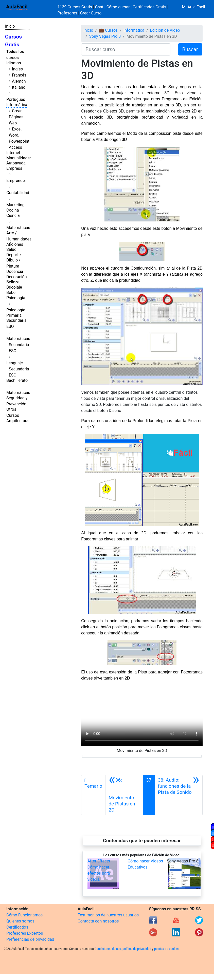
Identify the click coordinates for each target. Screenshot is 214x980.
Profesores (67, 13)
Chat (99, 7)
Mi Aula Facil (194, 7)
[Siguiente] (179, 795)
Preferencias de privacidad (30, 939)
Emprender (16, 181)
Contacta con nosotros (98, 921)
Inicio (10, 26)
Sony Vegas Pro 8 (105, 36)
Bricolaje (14, 287)
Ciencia (13, 215)
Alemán (19, 81)
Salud (11, 249)
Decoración (17, 277)
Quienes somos (20, 921)
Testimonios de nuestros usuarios (108, 915)
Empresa (14, 168)
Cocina (13, 210)
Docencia (15, 271)
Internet (13, 153)
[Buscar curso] (126, 49)
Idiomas (14, 63)
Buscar (190, 49)
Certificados (17, 927)
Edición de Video (165, 30)
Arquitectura (17, 421)
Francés (19, 75)
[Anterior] (124, 795)
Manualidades (19, 158)
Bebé (11, 293)
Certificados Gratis (149, 7)
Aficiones (15, 244)
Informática (17, 105)
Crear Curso (91, 13)
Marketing (15, 205)
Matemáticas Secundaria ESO (18, 345)
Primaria (14, 315)
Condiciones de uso (108, 949)
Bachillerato (17, 380)
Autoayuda (16, 163)
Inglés (17, 69)
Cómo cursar (118, 7)
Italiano (19, 87)
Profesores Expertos (25, 933)
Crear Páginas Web (16, 117)
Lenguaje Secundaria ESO (18, 369)
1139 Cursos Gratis (75, 7)
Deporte (14, 255)
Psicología (16, 298)
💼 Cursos (108, 30)
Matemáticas (18, 228)
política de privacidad (137, 949)
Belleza (13, 282)
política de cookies (167, 949)
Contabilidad (18, 193)
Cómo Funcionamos (24, 915)
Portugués (16, 99)
